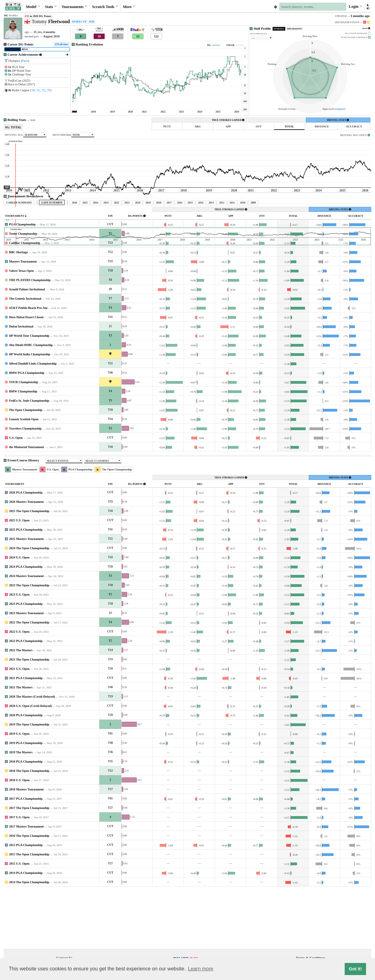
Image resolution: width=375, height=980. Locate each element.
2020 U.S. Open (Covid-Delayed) (30, 764)
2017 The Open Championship (29, 866)
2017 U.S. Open (19, 875)
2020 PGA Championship (26, 773)
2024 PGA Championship (26, 625)
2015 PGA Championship (26, 903)
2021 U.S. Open (19, 727)
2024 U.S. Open (19, 615)
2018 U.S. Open (19, 838)
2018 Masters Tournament (26, 847)
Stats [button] (51, 6)
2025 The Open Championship (29, 569)
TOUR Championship (24, 440)
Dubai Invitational (21, 384)
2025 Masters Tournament (26, 597)
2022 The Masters (21, 708)
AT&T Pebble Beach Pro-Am (28, 366)
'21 (38, 90)
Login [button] (355, 6)
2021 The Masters (21, 745)
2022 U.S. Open (19, 689)
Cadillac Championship (25, 301)
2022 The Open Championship (29, 680)
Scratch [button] (105, 7)
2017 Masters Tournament (26, 884)
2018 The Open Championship (29, 829)
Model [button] (33, 6)
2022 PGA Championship (26, 699)
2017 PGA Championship (26, 856)
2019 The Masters (21, 810)
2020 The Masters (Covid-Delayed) (32, 754)
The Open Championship (26, 468)
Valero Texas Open (21, 329)
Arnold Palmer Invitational (27, 347)
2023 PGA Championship (26, 662)
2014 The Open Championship (29, 940)
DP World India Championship (30, 412)
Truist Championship (23, 291)
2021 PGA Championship (26, 736)
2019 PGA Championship (26, 801)
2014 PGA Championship (26, 931)
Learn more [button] (200, 969)
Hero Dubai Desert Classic (26, 375)
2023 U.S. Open (19, 652)
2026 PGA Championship (26, 550)
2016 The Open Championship (29, 894)
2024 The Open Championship (29, 606)
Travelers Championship (25, 486)
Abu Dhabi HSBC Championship (31, 403)
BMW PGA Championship (27, 431)
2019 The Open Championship (29, 782)
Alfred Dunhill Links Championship (33, 421)
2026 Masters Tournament (26, 560)
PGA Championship (22, 282)
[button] (368, 7)
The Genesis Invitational (25, 356)
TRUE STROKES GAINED (228, 120)
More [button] (129, 6)
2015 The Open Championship (29, 912)
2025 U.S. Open (19, 578)
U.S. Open (16, 496)
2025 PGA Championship (26, 587)
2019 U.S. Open (19, 792)
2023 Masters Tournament (26, 671)
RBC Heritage (18, 310)
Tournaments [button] (74, 6)
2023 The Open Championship (29, 643)
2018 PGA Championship (26, 819)
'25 (49, 90)
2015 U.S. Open (19, 921)
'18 (33, 90)
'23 (43, 90)
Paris (25, 61)
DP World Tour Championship (29, 394)
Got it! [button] (355, 969)
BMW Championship (23, 449)
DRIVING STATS (338, 120)
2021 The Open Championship (29, 717)
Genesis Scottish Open (24, 477)
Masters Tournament (23, 319)
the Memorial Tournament (27, 505)
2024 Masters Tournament (26, 634)
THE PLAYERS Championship (30, 338)
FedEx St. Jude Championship (29, 458)
